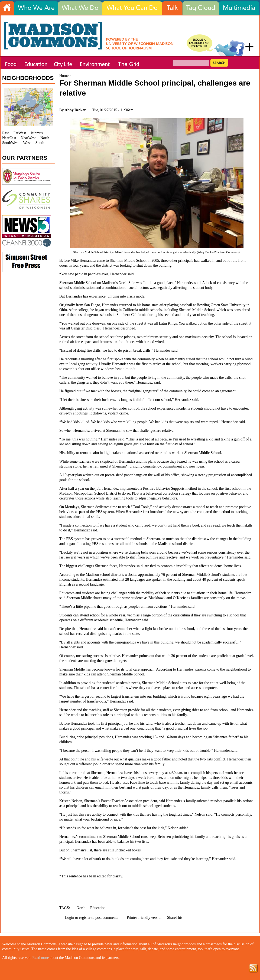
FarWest (20, 133)
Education (98, 908)
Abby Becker (75, 110)
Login (69, 918)
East (5, 133)
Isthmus (37, 133)
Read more (40, 958)
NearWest (28, 138)
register (85, 918)
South (40, 143)
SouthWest (10, 143)
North (81, 908)
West (27, 143)
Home (64, 76)
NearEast (9, 138)
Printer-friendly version (145, 918)
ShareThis (175, 918)
